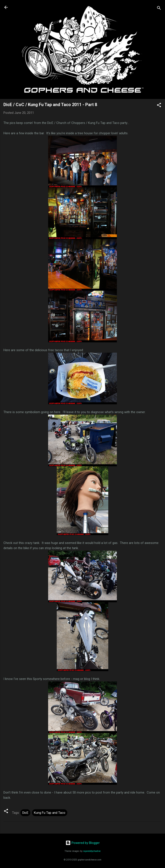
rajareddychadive (92, 851)
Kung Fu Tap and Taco (50, 813)
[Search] (159, 9)
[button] (159, 106)
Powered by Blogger (83, 843)
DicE (25, 813)
